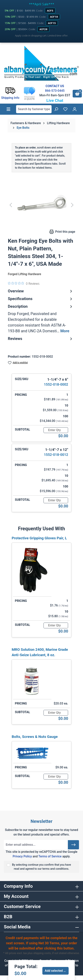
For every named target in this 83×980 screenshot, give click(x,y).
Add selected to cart (57, 971)
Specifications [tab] (41, 299)
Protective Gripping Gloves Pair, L (39, 538)
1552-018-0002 (56, 384)
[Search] (56, 109)
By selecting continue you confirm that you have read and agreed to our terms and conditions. (41, 867)
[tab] (41, 319)
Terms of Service (50, 856)
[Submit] (73, 845)
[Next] (72, 205)
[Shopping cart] (77, 94)
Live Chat (55, 101)
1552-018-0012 (56, 455)
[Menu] (8, 109)
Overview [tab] (41, 291)
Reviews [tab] (41, 339)
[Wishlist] (65, 109)
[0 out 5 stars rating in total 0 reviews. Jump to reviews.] (24, 283)
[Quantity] (56, 430)
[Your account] (75, 109)
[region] (41, 205)
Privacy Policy (22, 856)
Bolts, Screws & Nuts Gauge (35, 737)
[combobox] (34, 109)
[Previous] (11, 205)
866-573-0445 (55, 91)
